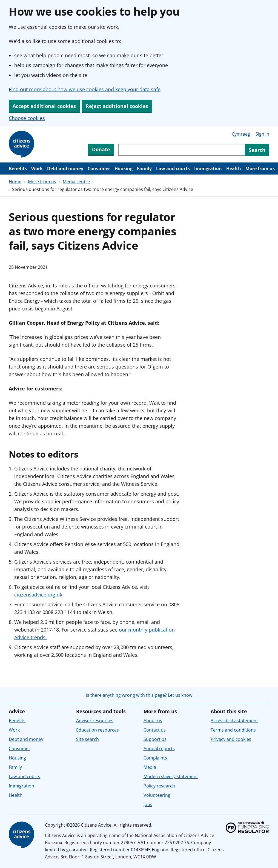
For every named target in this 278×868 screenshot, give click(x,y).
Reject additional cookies (117, 106)
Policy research (159, 786)
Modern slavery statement (171, 776)
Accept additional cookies (44, 106)
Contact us (155, 730)
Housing (124, 169)
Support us (155, 739)
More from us (260, 169)
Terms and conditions (233, 730)
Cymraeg (241, 134)
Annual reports (159, 749)
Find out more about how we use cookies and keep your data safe (85, 89)
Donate (101, 149)
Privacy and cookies (231, 739)
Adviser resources (95, 721)
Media (150, 767)
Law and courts (173, 169)
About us (153, 721)
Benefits (18, 169)
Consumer (99, 169)
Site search (88, 739)
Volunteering (157, 795)
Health (234, 169)
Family (144, 169)
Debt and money (65, 169)
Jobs (148, 804)
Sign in (262, 134)
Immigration (208, 169)
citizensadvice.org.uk (38, 595)
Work (37, 169)
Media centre (76, 182)
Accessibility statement (234, 721)
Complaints (155, 758)
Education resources (98, 730)
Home (15, 182)
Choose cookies (27, 118)
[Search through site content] (182, 150)
